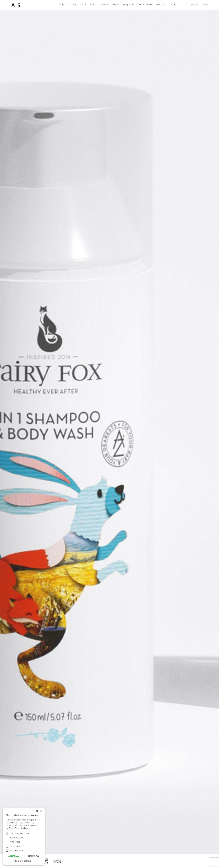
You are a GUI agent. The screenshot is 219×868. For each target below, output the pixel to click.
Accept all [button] (14, 856)
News (115, 4)
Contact (173, 4)
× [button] (41, 811)
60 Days (161, 4)
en (204, 4)
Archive (72, 4)
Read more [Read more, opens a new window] (25, 828)
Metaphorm (128, 4)
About (83, 4)
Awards (105, 4)
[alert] (24, 836)
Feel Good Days (145, 4)
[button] (24, 861)
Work (62, 4)
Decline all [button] (34, 856)
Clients (94, 4)
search (194, 4)
